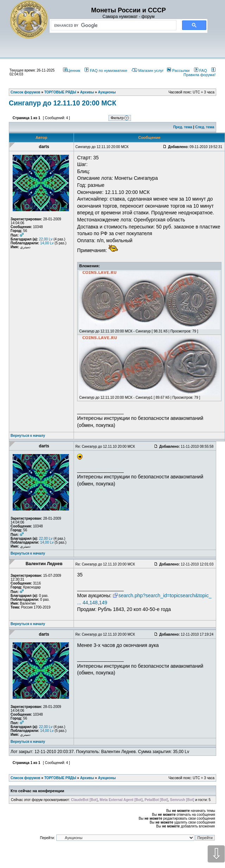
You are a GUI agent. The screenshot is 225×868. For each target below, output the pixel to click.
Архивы (87, 778)
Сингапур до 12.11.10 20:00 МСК (62, 103)
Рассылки (178, 71)
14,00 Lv (47, 243)
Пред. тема (183, 127)
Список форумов (26, 778)
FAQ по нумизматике (106, 71)
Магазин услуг (148, 71)
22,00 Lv (46, 239)
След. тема (205, 127)
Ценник (72, 71)
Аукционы (107, 778)
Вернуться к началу (28, 436)
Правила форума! (199, 73)
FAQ (201, 71)
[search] (112, 25)
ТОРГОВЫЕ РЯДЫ (60, 778)
